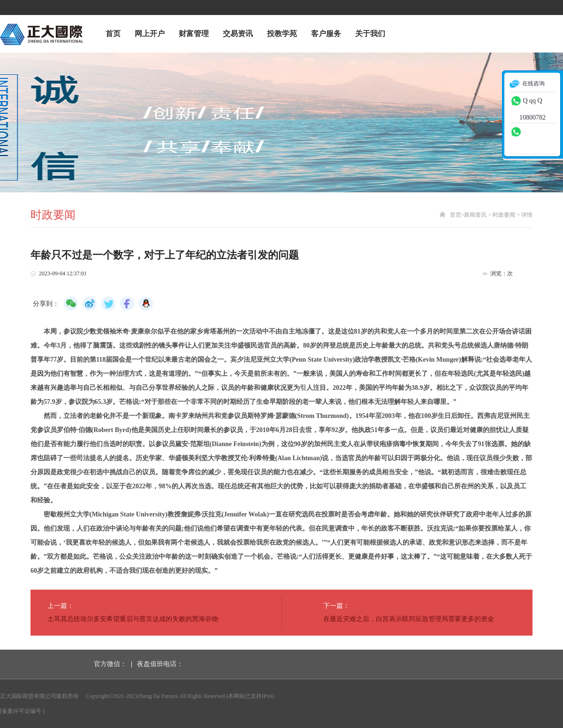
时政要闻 (504, 215)
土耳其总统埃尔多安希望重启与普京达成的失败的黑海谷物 (133, 619)
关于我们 (370, 34)
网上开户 (150, 34)
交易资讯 (238, 34)
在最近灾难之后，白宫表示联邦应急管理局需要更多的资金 (409, 619)
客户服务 (326, 34)
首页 (113, 34)
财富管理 (194, 34)
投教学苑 (282, 34)
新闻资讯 (475, 215)
